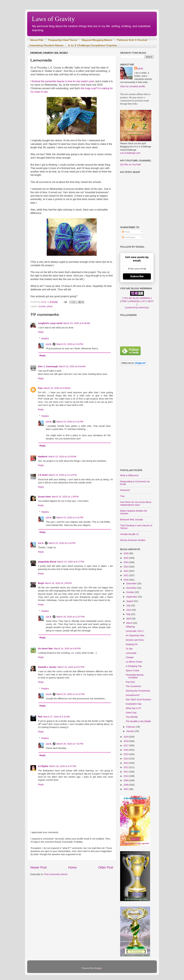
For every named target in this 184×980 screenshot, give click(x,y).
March (130, 623)
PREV (124, 301)
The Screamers (133, 686)
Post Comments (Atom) (56, 874)
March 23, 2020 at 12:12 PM (63, 475)
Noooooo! (125, 490)
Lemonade (131, 653)
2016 (126, 750)
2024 (126, 562)
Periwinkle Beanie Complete (135, 676)
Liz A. (49, 344)
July (129, 605)
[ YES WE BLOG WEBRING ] (137, 298)
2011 (126, 772)
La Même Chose (134, 662)
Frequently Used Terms (63, 40)
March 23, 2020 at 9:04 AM (72, 366)
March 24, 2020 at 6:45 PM (67, 648)
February (131, 727)
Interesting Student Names (46, 45)
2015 (126, 754)
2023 (126, 567)
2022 (126, 571)
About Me (37, 40)
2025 (126, 558)
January (131, 731)
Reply (41, 332)
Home (72, 867)
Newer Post (38, 867)
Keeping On (132, 644)
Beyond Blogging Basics (97, 40)
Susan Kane (44, 497)
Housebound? (133, 695)
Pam (40, 388)
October (131, 592)
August (130, 601)
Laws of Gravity (53, 19)
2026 (126, 553)
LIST (144, 301)
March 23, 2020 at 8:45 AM (77, 323)
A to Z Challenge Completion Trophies (92, 45)
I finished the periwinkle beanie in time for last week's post (62, 81)
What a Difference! (129, 475)
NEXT (151, 301)
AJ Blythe (43, 766)
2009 (126, 780)
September (132, 597)
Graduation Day (134, 704)
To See (129, 649)
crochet (42, 306)
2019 (126, 737)
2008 (126, 785)
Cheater (130, 657)
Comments (129, 237)
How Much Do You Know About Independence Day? (136, 503)
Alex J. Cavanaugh (48, 366)
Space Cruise (132, 670)
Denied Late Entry (135, 640)
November (132, 588)
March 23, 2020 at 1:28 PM (65, 497)
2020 (126, 580)
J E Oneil (43, 475)
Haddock (43, 457)
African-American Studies (133, 540)
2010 (126, 776)
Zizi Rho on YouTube (131, 165)
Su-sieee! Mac (45, 648)
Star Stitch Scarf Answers (138, 699)
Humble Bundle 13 (129, 534)
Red (40, 717)
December (132, 583)
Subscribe (137, 276)
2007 (126, 789)
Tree (122, 496)
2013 (126, 763)
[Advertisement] (137, 417)
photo (50, 306)
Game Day (131, 713)
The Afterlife (132, 717)
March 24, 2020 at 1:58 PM (58, 583)
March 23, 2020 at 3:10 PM (70, 344)
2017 (126, 745)
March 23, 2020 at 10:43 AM (62, 457)
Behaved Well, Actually (132, 520)
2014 (126, 759)
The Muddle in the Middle (138, 721)
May (129, 614)
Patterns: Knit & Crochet (132, 40)
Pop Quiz (130, 682)
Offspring (130, 627)
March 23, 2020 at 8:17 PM (71, 562)
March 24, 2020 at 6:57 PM (71, 667)
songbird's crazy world (50, 323)
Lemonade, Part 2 (135, 631)
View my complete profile (133, 86)
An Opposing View (135, 635)
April (129, 619)
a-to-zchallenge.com (130, 153)
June (129, 610)
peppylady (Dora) (47, 562)
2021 (126, 575)
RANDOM (134, 301)
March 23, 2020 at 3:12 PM (70, 422)
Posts (126, 232)
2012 (126, 767)
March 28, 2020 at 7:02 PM (70, 744)
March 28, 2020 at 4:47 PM (63, 766)
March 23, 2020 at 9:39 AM (57, 388)
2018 (126, 741)
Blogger (98, 968)
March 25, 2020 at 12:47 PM (70, 617)
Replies (45, 339)
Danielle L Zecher (47, 667)
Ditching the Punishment (138, 691)
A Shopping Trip (134, 666)
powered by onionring (137, 307)
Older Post (106, 867)
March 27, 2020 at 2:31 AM (56, 717)
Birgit (41, 583)
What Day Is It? (133, 708)
